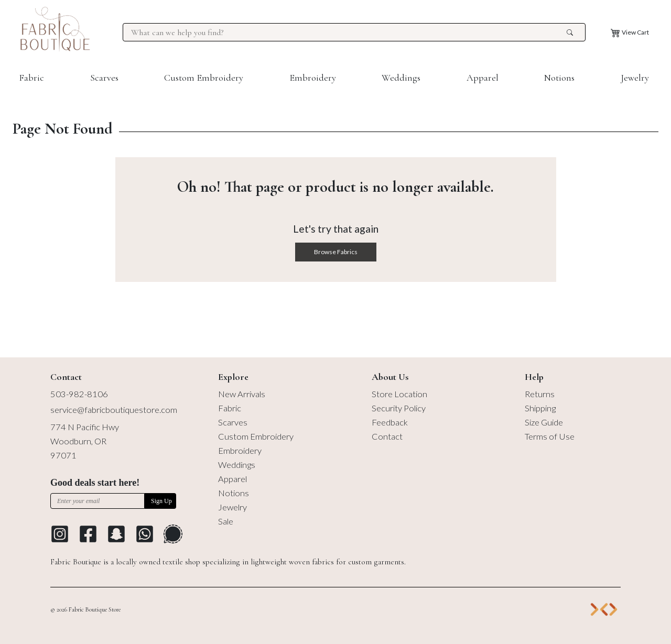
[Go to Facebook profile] (88, 534)
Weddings (401, 78)
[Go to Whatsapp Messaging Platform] (145, 534)
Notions (559, 78)
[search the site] (570, 32)
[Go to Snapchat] (116, 534)
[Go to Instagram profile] (60, 534)
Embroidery (313, 78)
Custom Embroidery (204, 78)
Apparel (483, 78)
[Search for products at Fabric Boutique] (347, 32)
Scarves (104, 78)
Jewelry (635, 78)
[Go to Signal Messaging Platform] (173, 534)
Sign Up (161, 501)
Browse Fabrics (336, 252)
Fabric (31, 78)
